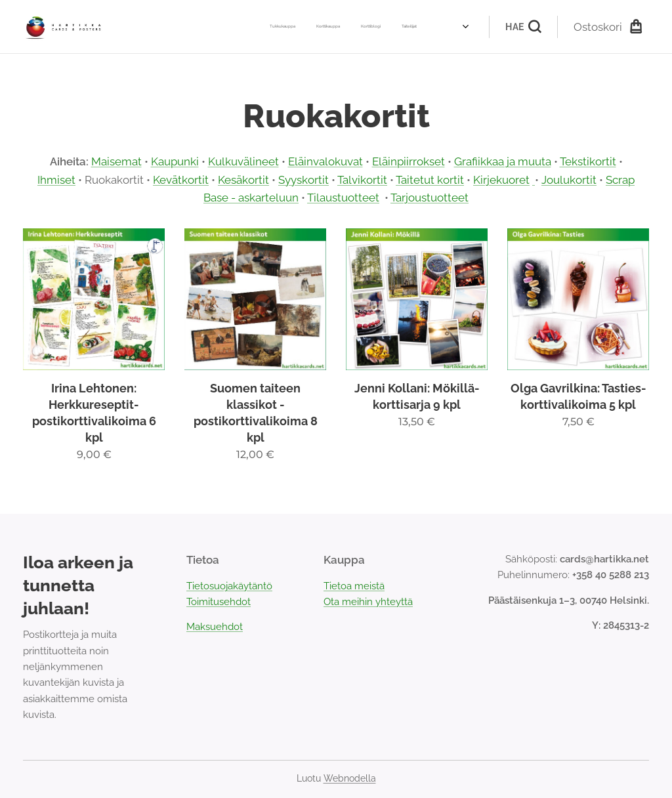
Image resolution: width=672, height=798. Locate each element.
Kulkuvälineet (243, 161)
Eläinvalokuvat (325, 161)
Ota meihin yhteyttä (368, 602)
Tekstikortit (588, 161)
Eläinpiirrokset (409, 161)
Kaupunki (175, 161)
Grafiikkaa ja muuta (503, 161)
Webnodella (350, 778)
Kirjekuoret (501, 180)
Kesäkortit (243, 180)
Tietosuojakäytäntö (229, 586)
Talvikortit (362, 180)
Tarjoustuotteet (430, 198)
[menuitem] (322, 27)
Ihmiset (56, 180)
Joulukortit (569, 180)
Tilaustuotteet (343, 198)
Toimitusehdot (219, 602)
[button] (523, 27)
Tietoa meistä (354, 586)
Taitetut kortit (430, 180)
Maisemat (116, 161)
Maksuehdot (215, 627)
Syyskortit (304, 180)
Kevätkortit (181, 180)
